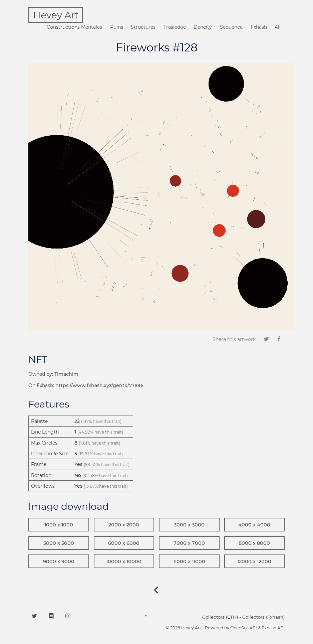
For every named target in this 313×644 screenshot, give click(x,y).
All (278, 27)
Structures (143, 27)
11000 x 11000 (189, 561)
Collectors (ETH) (220, 617)
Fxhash (259, 27)
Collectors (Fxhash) (263, 617)
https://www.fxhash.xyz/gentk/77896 (99, 385)
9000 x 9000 (59, 561)
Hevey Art (56, 15)
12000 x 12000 (254, 561)
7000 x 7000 (189, 543)
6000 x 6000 (124, 543)
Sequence (231, 27)
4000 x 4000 (254, 525)
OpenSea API (244, 628)
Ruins (117, 27)
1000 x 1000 (59, 525)
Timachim (66, 374)
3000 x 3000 (189, 525)
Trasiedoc (175, 27)
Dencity (203, 27)
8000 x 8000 (254, 543)
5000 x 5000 (59, 543)
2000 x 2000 (124, 525)
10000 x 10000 (124, 561)
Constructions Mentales (74, 27)
